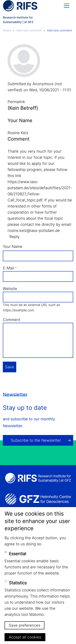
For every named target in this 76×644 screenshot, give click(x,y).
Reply (14, 237)
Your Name (13, 247)
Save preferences (24, 625)
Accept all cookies (25, 637)
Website (10, 289)
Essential (17, 554)
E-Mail (9, 268)
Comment (12, 320)
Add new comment (29, 30)
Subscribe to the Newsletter (36, 440)
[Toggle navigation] (67, 6)
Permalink (16, 102)
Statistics (18, 583)
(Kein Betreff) (23, 108)
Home (7, 30)
